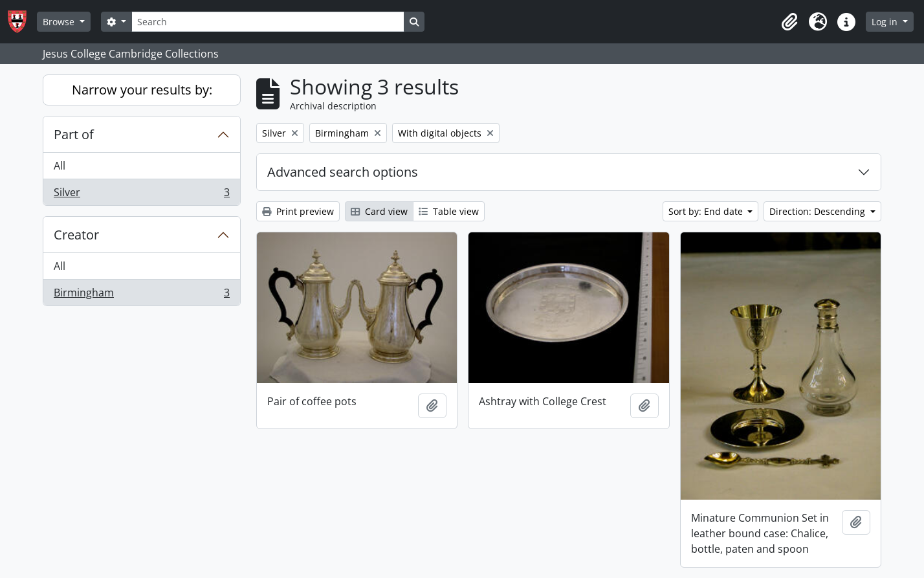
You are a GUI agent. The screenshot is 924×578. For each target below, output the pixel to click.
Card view (379, 211)
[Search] (268, 22)
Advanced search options (343, 172)
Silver (141, 195)
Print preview (298, 211)
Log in (886, 22)
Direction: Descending (819, 211)
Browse (60, 22)
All (60, 166)
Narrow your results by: (142, 90)
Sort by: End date (707, 211)
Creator (76, 235)
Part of (74, 134)
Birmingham (141, 295)
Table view (449, 211)
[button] (789, 22)
